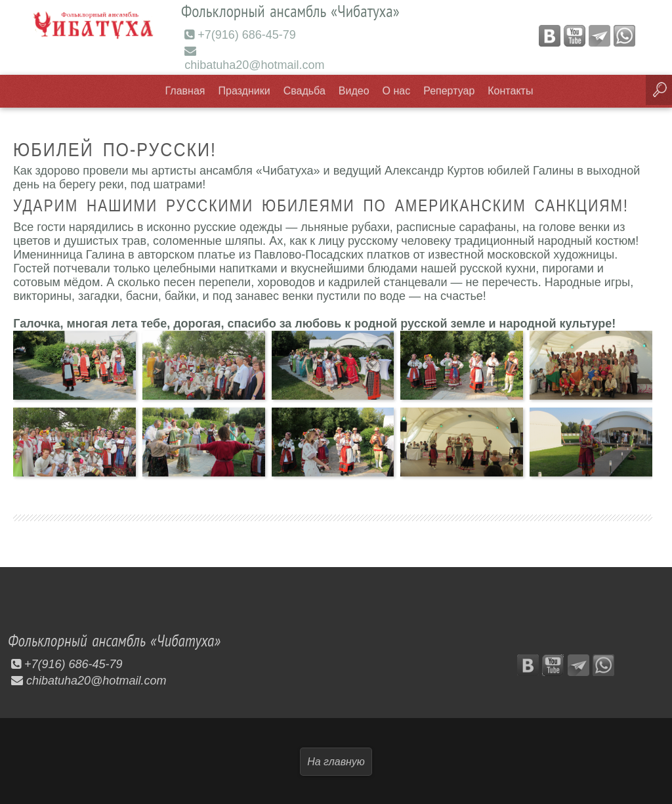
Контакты (510, 90)
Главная (185, 90)
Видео (354, 90)
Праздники (244, 90)
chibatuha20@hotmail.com (254, 58)
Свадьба (304, 90)
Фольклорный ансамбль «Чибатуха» (120, 639)
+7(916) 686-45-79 (240, 34)
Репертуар (449, 90)
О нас (397, 90)
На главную (336, 760)
